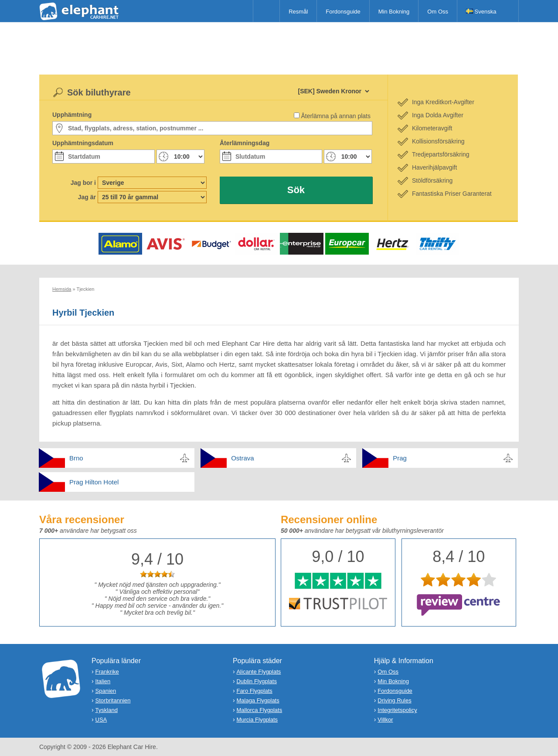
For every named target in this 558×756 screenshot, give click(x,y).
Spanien (106, 691)
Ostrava (243, 458)
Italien (103, 681)
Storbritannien (113, 700)
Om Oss (438, 12)
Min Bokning (394, 12)
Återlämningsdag (245, 143)
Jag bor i (83, 183)
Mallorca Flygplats (259, 710)
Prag (400, 458)
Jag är (87, 197)
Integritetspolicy (397, 710)
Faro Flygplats (254, 691)
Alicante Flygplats (259, 672)
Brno (76, 458)
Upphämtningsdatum (83, 143)
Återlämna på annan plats (336, 116)
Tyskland (107, 710)
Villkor (385, 720)
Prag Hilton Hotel (94, 482)
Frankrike (107, 672)
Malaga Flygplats (258, 700)
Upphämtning (72, 115)
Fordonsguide (343, 12)
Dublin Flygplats (257, 681)
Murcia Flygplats (257, 720)
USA (101, 720)
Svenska (481, 12)
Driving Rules (394, 700)
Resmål (298, 12)
